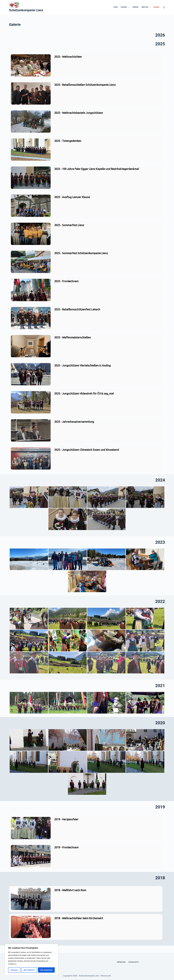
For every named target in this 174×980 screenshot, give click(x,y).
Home (116, 7)
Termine (135, 7)
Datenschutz (134, 962)
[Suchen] (164, 7)
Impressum (121, 962)
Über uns (146, 7)
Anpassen (14, 970)
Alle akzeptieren (46, 970)
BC (110, 976)
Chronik (125, 7)
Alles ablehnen (29, 970)
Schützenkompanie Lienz (26, 10)
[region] (31, 960)
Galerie (156, 7)
